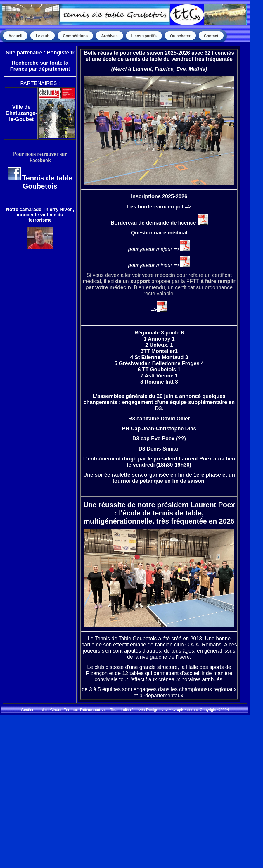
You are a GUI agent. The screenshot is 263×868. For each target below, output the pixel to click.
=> (159, 310)
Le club (43, 36)
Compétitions (75, 36)
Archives (109, 36)
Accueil (15, 36)
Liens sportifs (144, 36)
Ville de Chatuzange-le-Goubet (21, 113)
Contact (211, 36)
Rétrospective (93, 710)
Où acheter (180, 36)
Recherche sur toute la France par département (40, 66)
